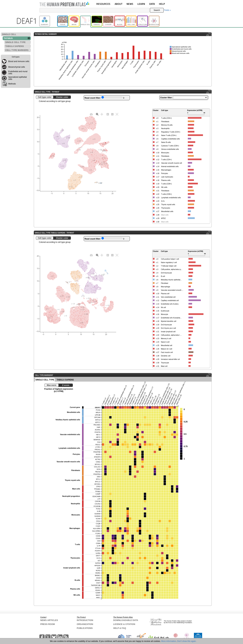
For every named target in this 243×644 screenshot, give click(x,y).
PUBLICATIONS (85, 628)
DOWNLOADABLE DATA (126, 620)
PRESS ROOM (48, 624)
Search (157, 10)
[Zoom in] (108, 114)
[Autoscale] (117, 114)
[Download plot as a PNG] (91, 114)
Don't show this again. (187, 641)
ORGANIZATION (85, 624)
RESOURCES (103, 4)
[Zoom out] (112, 114)
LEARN (141, 4)
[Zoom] (97, 114)
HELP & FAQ (120, 628)
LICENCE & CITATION (124, 624)
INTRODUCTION (85, 620)
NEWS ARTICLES (49, 620)
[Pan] (102, 114)
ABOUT (119, 4)
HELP (162, 4)
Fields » (167, 10)
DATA (152, 4)
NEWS (130, 4)
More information (169, 641)
